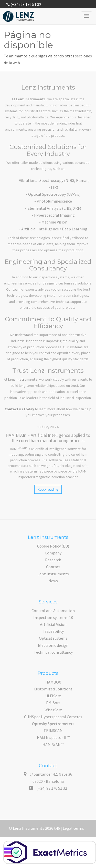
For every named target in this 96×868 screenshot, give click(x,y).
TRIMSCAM (53, 730)
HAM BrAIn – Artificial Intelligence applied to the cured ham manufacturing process (48, 438)
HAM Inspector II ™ (53, 737)
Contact (53, 567)
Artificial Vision (53, 624)
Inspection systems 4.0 (53, 617)
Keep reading (48, 489)
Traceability (53, 631)
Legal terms (73, 828)
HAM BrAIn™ (53, 745)
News (53, 581)
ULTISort (53, 696)
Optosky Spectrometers (53, 724)
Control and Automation (53, 611)
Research (53, 560)
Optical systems (53, 638)
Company (53, 553)
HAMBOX (53, 682)
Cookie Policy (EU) (53, 546)
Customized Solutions (53, 689)
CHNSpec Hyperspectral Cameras (53, 717)
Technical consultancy (53, 652)
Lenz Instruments (53, 574)
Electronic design (53, 645)
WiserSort (53, 710)
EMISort (53, 703)
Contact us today (19, 409)
